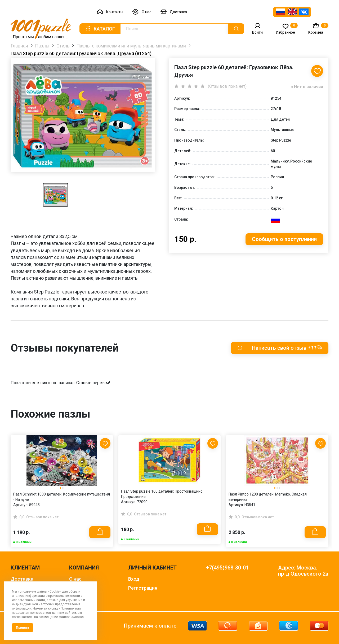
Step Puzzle (281, 140)
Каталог (100, 29)
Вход (134, 579)
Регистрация (143, 588)
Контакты (110, 12)
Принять (23, 628)
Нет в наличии (309, 87)
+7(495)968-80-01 (227, 568)
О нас (142, 12)
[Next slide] (322, 478)
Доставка (174, 12)
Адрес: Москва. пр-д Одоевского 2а (303, 571)
